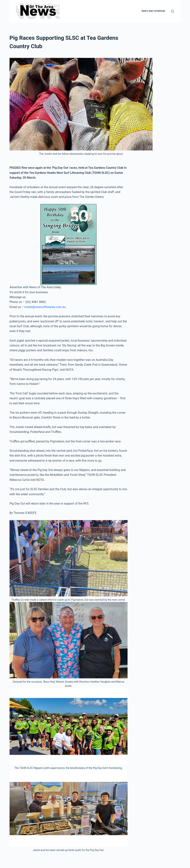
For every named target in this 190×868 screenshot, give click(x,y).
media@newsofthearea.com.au (45, 307)
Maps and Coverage (153, 11)
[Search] (173, 11)
